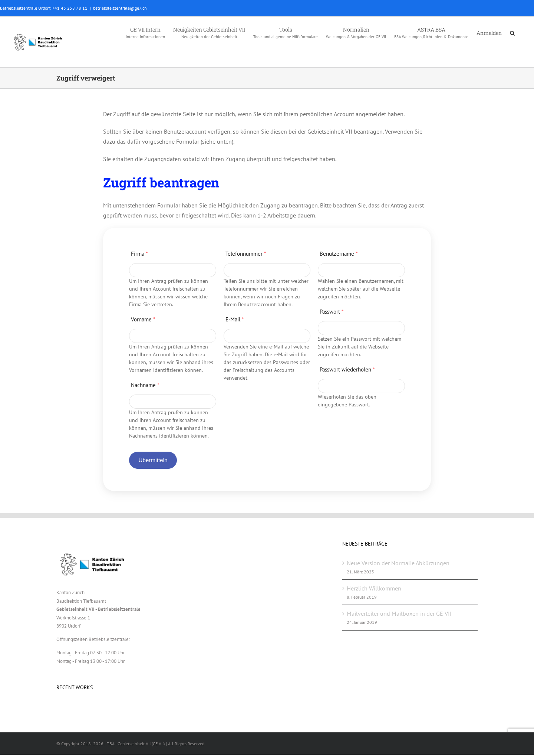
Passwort (332, 312)
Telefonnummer (246, 254)
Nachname (145, 385)
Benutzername (339, 254)
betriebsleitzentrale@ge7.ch (120, 8)
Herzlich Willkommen (374, 588)
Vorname (143, 319)
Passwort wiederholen (347, 369)
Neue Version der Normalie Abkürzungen (398, 563)
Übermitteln (153, 460)
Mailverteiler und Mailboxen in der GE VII (399, 613)
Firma (139, 254)
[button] (512, 32)
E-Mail (235, 319)
